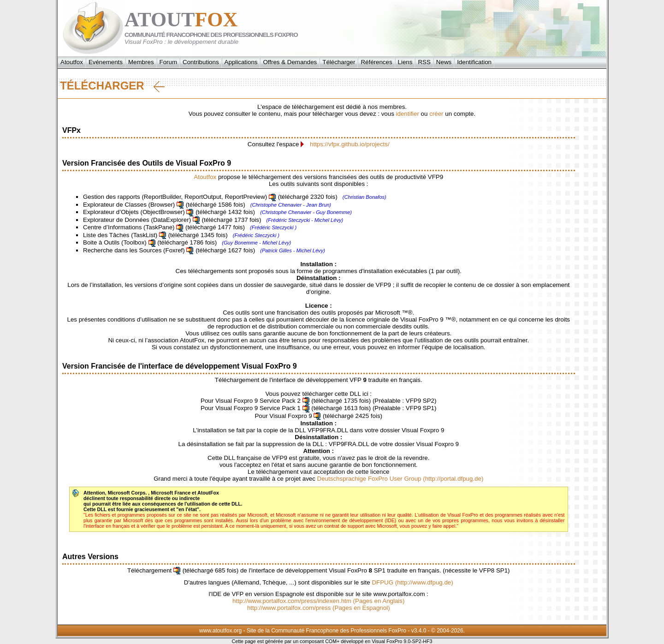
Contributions (201, 62)
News (444, 62)
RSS (424, 62)
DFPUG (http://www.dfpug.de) (412, 582)
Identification (474, 62)
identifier (408, 114)
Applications (241, 62)
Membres (141, 62)
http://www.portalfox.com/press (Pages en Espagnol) (319, 608)
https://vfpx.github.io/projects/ (350, 144)
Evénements (106, 62)
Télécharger (339, 62)
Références (376, 62)
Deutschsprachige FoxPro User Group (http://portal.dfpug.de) (400, 479)
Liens (405, 62)
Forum (169, 62)
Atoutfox (72, 62)
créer (436, 114)
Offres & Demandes (290, 62)
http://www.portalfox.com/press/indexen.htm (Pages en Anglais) (318, 601)
